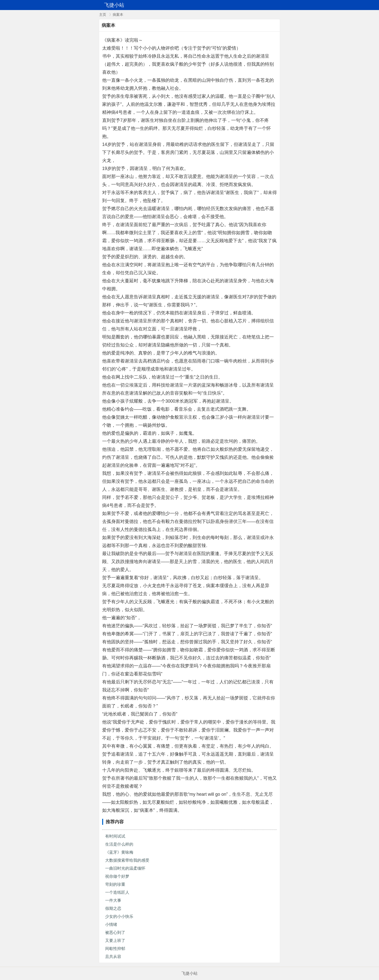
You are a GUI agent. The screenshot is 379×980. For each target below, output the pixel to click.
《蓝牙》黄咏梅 (119, 852)
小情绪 (111, 924)
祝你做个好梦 (117, 876)
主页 (103, 15)
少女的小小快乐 (119, 916)
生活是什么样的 (119, 844)
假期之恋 (113, 908)
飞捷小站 (189, 973)
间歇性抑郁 (115, 949)
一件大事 (113, 900)
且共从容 (113, 957)
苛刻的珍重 (115, 884)
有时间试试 (115, 836)
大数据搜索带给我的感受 (127, 860)
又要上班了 (115, 941)
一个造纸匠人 (117, 892)
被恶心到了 (115, 932)
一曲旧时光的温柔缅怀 (125, 868)
